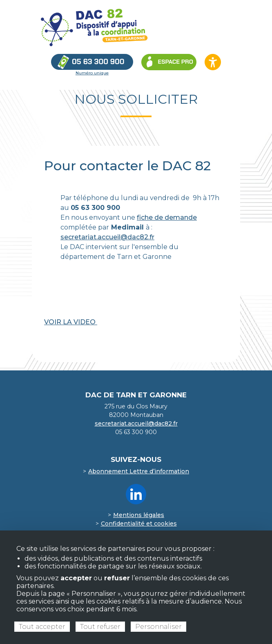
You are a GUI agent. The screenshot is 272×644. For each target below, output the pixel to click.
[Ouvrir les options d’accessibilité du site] (213, 62)
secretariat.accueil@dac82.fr (107, 237)
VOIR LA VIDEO (71, 322)
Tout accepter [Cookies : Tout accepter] (42, 627)
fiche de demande (167, 217)
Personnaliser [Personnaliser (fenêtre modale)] (158, 627)
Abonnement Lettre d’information (139, 471)
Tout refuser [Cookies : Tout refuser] (100, 627)
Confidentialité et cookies (139, 524)
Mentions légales (139, 515)
